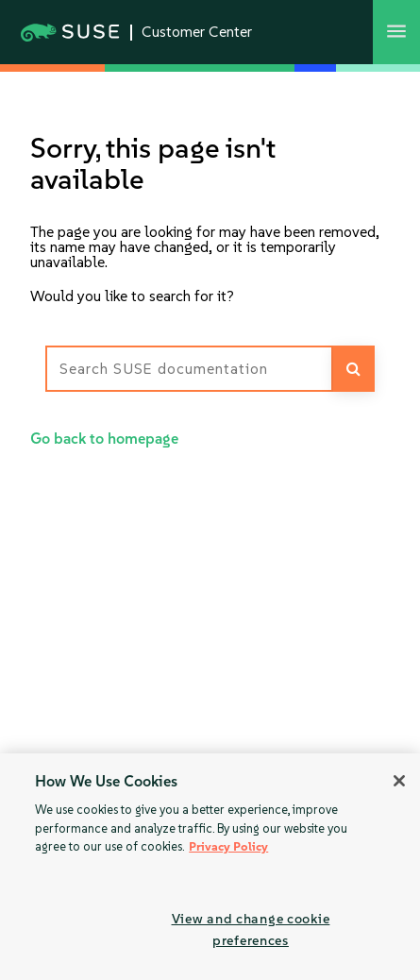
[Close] (399, 781)
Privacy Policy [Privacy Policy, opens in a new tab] (228, 846)
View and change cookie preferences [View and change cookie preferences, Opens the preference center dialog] (251, 929)
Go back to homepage (104, 439)
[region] (210, 867)
